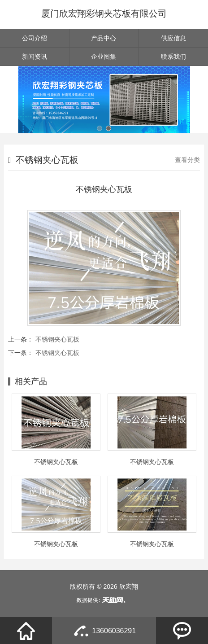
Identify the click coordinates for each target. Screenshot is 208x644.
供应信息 (173, 38)
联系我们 (173, 57)
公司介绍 (35, 38)
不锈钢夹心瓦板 (57, 339)
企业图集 (104, 57)
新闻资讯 (35, 57)
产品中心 (104, 38)
